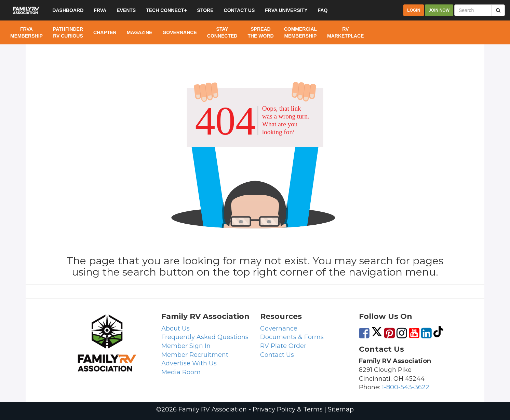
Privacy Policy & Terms (288, 409)
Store (205, 10)
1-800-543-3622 (406, 387)
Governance (279, 328)
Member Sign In (186, 346)
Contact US (239, 10)
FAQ (323, 10)
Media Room (181, 372)
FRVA (100, 10)
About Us (176, 328)
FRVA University (286, 10)
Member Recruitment (195, 355)
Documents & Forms (292, 337)
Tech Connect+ (166, 10)
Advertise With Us (189, 363)
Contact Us (277, 355)
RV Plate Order (283, 346)
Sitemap (341, 409)
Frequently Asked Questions (205, 337)
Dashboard (68, 10)
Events (126, 10)
